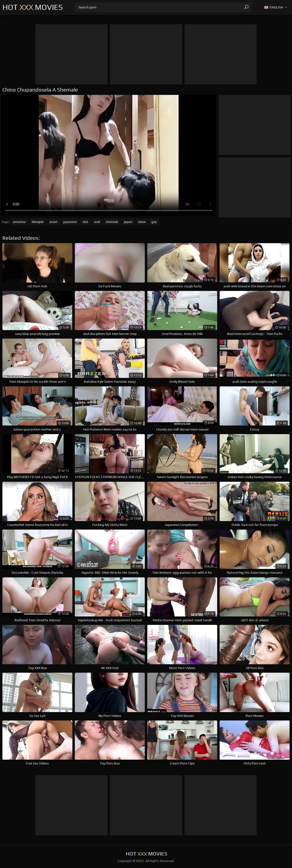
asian (53, 222)
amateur (19, 222)
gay (154, 222)
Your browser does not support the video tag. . (109, 155)
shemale (112, 222)
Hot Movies (33, 7)
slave (142, 222)
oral (97, 222)
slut (85, 222)
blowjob (38, 222)
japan (128, 222)
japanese (70, 222)
